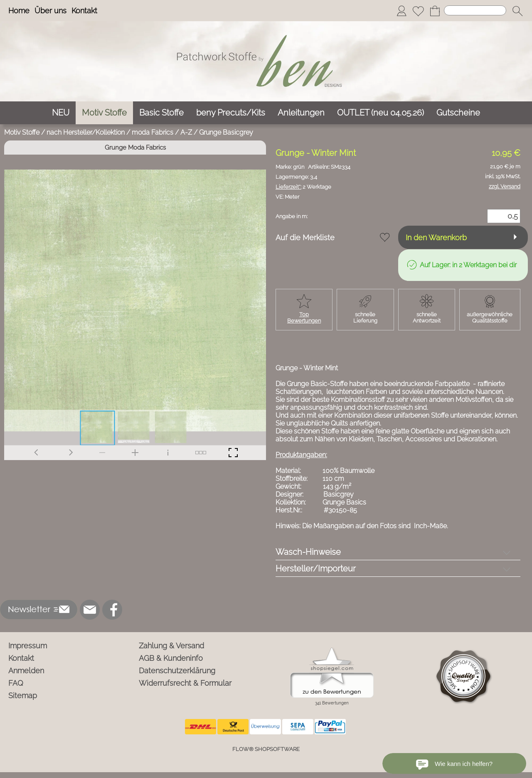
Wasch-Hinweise (308, 552)
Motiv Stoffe (22, 132)
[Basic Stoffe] (161, 113)
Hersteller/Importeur (316, 569)
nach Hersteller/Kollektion (86, 132)
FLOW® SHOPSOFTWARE (266, 749)
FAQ (16, 683)
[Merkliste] (418, 11)
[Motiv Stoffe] (104, 113)
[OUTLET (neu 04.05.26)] (381, 113)
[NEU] (61, 113)
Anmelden (26, 671)
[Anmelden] (401, 11)
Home (19, 11)
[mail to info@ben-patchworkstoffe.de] (90, 610)
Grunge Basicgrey (226, 132)
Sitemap (23, 696)
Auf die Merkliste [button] (305, 238)
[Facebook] (112, 610)
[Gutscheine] (458, 113)
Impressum (28, 646)
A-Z (186, 132)
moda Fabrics (153, 132)
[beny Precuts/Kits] (231, 113)
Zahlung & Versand (171, 646)
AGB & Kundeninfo (171, 658)
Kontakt (84, 11)
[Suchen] (475, 10)
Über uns (50, 11)
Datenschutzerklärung (177, 671)
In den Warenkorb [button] (436, 238)
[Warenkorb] (435, 11)
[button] (517, 11)
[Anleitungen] (301, 113)
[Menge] (504, 216)
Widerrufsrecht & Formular (185, 683)
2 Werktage (303, 187)
